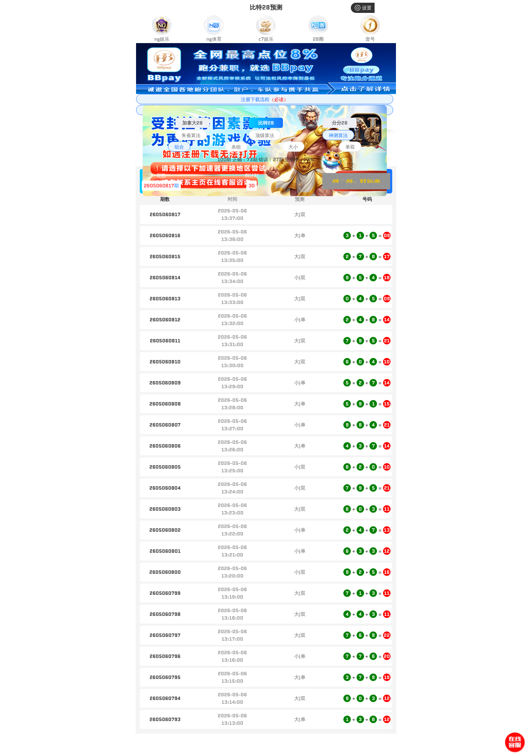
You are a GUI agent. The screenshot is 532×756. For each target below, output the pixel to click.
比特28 (266, 123)
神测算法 (338, 135)
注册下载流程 (265, 99)
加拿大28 (192, 123)
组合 (179, 147)
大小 (293, 147)
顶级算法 (265, 135)
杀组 (236, 147)
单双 (350, 147)
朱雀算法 (191, 135)
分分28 (340, 123)
